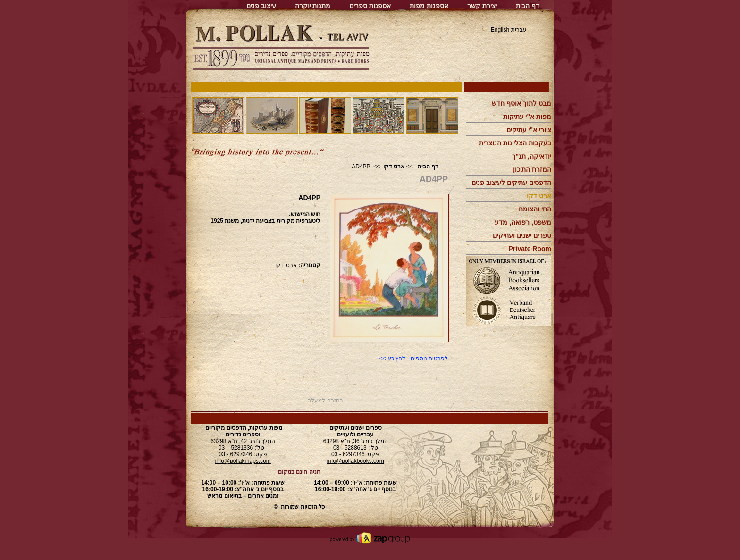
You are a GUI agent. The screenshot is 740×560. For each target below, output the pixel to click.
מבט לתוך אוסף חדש (521, 103)
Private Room (530, 249)
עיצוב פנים (261, 6)
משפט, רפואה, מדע (523, 222)
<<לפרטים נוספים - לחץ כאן (414, 359)
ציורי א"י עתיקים (529, 130)
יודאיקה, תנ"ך (532, 156)
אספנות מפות (429, 6)
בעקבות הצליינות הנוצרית (515, 143)
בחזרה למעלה (325, 401)
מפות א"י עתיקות (527, 117)
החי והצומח (535, 209)
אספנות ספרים (370, 6)
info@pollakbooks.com (356, 461)
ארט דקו (394, 167)
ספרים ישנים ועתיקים (522, 235)
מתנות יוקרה (313, 6)
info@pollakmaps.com (243, 461)
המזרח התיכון (532, 169)
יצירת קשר (482, 6)
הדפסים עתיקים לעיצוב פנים (511, 183)
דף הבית (528, 6)
